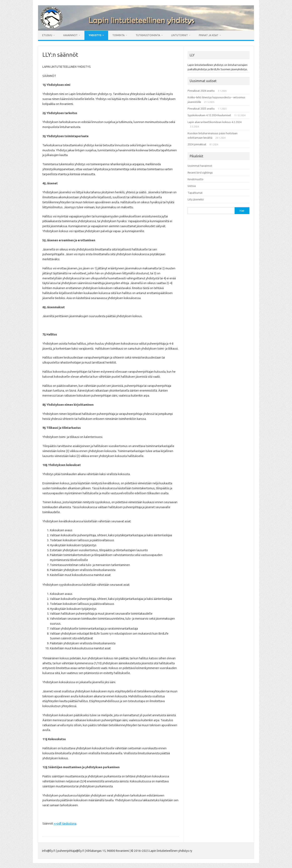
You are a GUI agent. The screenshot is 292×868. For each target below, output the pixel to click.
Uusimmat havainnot (200, 166)
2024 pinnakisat (197, 144)
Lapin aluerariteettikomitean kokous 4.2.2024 (215, 122)
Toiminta (118, 35)
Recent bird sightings (200, 173)
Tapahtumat (195, 193)
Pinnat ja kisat (209, 35)
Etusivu (47, 35)
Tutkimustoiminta (148, 35)
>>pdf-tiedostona (65, 824)
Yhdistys (95, 35)
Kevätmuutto (195, 179)
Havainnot (70, 35)
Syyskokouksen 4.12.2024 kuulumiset (209, 115)
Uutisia (192, 186)
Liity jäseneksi (196, 199)
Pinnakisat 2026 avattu (201, 91)
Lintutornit (179, 35)
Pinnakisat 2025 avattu (201, 108)
